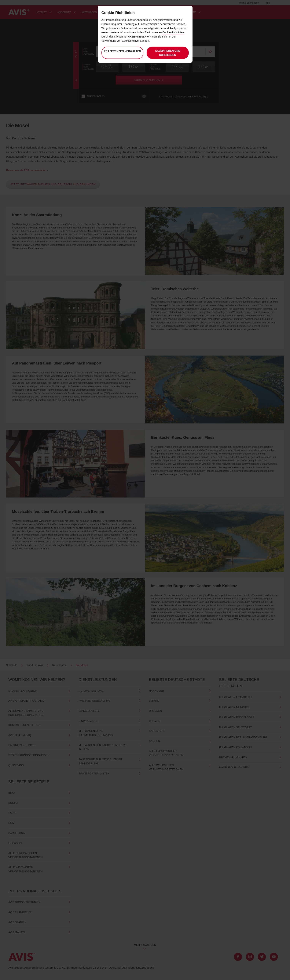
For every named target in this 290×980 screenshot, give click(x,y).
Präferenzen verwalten (122, 53)
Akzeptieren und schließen (168, 53)
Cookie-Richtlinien (173, 32)
